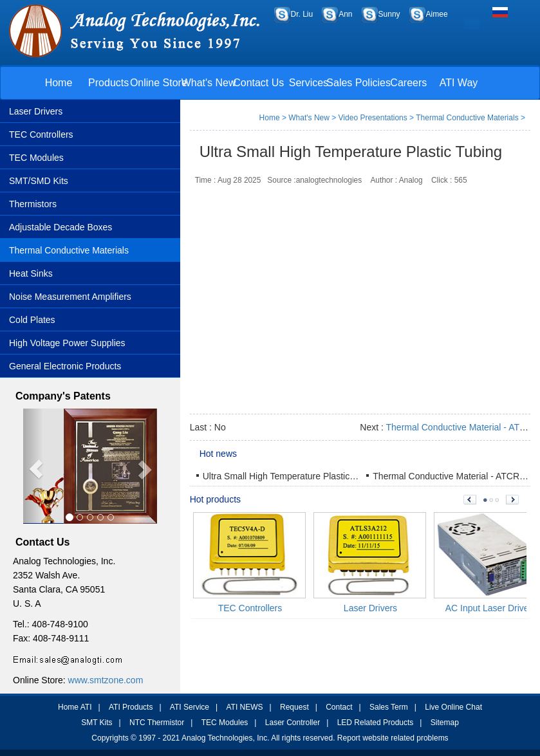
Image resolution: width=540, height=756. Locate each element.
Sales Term (389, 707)
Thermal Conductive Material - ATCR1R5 (454, 476)
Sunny (389, 14)
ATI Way (459, 83)
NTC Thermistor (157, 723)
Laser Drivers (36, 111)
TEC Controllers (41, 134)
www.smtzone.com (106, 680)
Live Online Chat (453, 707)
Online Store (159, 83)
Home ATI (75, 707)
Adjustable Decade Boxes (61, 227)
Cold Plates (32, 320)
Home (59, 83)
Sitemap (445, 723)
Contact (339, 707)
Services (309, 83)
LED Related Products (376, 723)
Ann (345, 14)
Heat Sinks (31, 273)
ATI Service (190, 707)
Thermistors (33, 204)
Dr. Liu (302, 14)
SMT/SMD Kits (39, 181)
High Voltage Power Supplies (67, 343)
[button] (33, 466)
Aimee (437, 14)
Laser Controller (293, 723)
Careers (408, 83)
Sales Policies (358, 83)
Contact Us (258, 83)
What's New (209, 83)
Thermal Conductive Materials (69, 250)
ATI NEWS (244, 707)
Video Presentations (373, 118)
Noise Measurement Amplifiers (70, 297)
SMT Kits (97, 723)
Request (294, 707)
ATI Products (131, 707)
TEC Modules (36, 158)
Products (108, 83)
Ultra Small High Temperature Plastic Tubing (291, 476)
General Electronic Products (65, 366)
